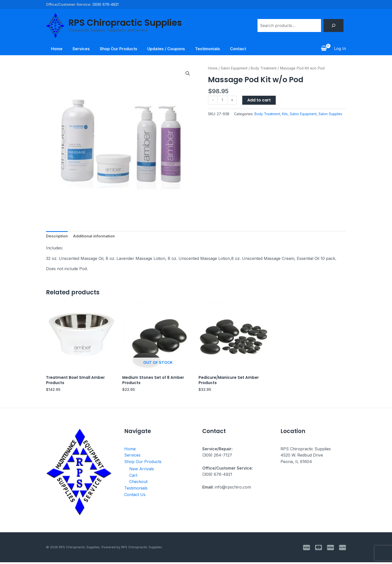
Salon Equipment (236, 68)
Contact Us (135, 496)
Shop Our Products (117, 49)
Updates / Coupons (167, 49)
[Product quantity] (223, 100)
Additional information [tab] (96, 236)
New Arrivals (142, 471)
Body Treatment (267, 68)
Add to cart (260, 100)
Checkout (138, 483)
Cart (133, 477)
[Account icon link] (340, 49)
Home (52, 49)
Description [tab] (57, 236)
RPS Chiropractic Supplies (125, 23)
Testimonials (210, 49)
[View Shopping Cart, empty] (324, 49)
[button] (187, 74)
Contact (243, 49)
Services (78, 49)
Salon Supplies (309, 121)
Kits (261, 121)
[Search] (333, 25)
